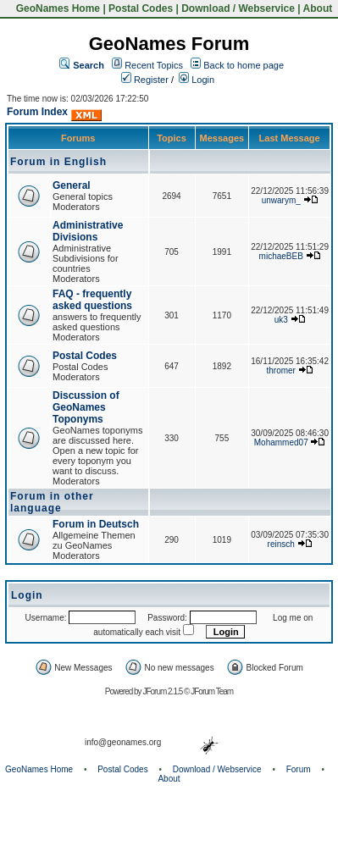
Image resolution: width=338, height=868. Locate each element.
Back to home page (244, 65)
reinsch (281, 544)
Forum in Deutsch (96, 524)
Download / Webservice (238, 8)
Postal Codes (141, 8)
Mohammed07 (281, 442)
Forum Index (37, 112)
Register (145, 80)
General (72, 185)
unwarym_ (281, 200)
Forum (299, 769)
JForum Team (212, 691)
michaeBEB (281, 256)
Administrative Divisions (88, 231)
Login (197, 80)
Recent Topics (154, 65)
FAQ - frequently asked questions (92, 300)
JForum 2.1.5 (163, 691)
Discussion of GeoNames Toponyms (86, 407)
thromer (281, 370)
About (318, 8)
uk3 (281, 320)
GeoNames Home (56, 8)
